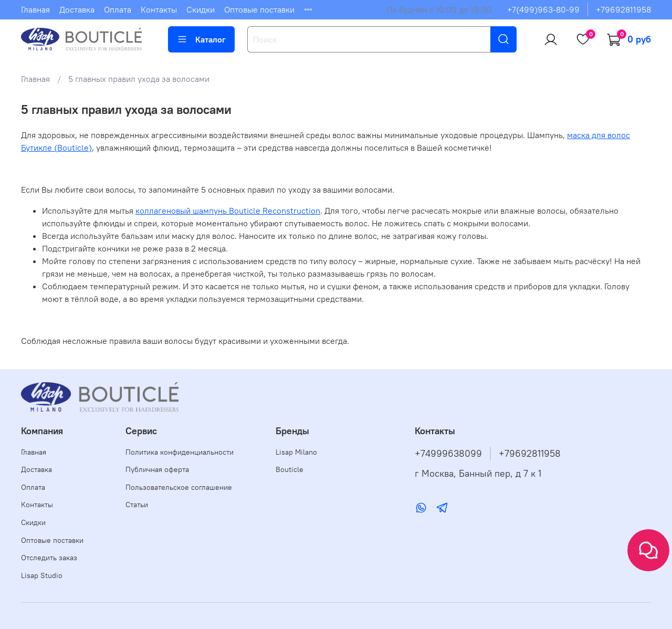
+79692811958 (623, 9)
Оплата (118, 9)
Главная (35, 9)
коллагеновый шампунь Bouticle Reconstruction (228, 211)
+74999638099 (448, 454)
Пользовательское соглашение (179, 487)
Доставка (77, 9)
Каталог (201, 39)
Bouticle (290, 469)
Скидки (201, 9)
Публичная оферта (157, 469)
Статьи (137, 505)
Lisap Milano (296, 452)
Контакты (159, 9)
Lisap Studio (42, 575)
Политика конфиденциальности (180, 452)
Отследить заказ (49, 558)
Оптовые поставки (259, 9)
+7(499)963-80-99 (543, 9)
